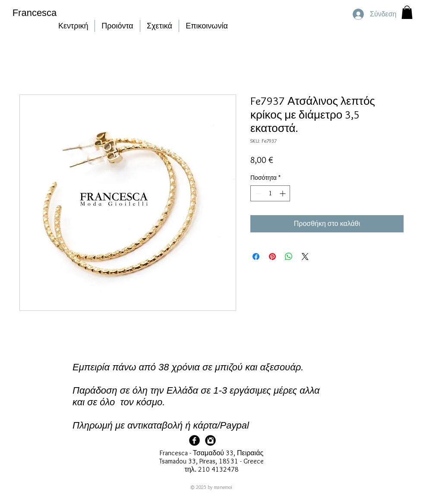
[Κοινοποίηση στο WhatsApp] (289, 257)
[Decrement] (257, 193)
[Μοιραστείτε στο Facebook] (256, 257)
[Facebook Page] (194, 440)
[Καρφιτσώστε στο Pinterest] (272, 257)
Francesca (35, 13)
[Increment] (283, 193)
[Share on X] (305, 257)
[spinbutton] (270, 193)
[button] (407, 12)
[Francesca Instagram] (210, 440)
